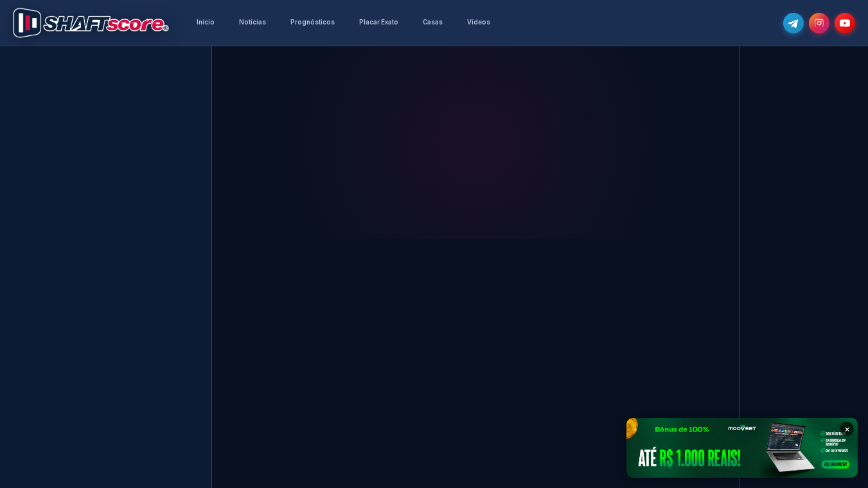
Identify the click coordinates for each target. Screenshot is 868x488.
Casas (433, 22)
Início (206, 22)
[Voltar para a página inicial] (91, 23)
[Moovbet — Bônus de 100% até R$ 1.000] (742, 448)
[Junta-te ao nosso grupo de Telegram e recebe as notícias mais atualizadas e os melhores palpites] (793, 23)
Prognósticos (313, 22)
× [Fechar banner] (847, 429)
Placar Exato (379, 22)
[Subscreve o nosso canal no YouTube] (845, 23)
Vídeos (479, 22)
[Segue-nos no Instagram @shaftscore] (819, 23)
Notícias (252, 22)
